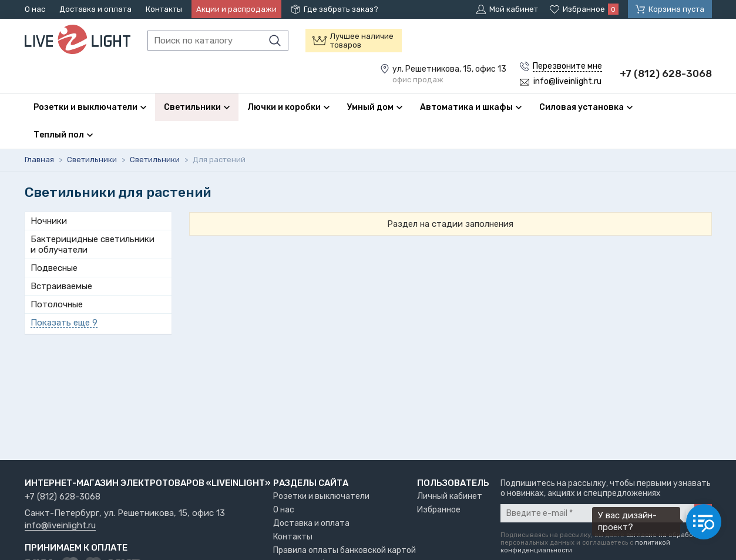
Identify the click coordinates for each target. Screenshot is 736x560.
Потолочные (57, 304)
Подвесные (54, 268)
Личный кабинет (450, 496)
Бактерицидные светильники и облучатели (93, 244)
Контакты (164, 9)
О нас (35, 9)
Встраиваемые (61, 286)
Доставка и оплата (95, 9)
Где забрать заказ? (341, 9)
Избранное (439, 510)
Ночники (49, 221)
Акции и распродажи (236, 9)
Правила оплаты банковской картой (345, 550)
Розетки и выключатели (321, 496)
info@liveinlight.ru (60, 526)
